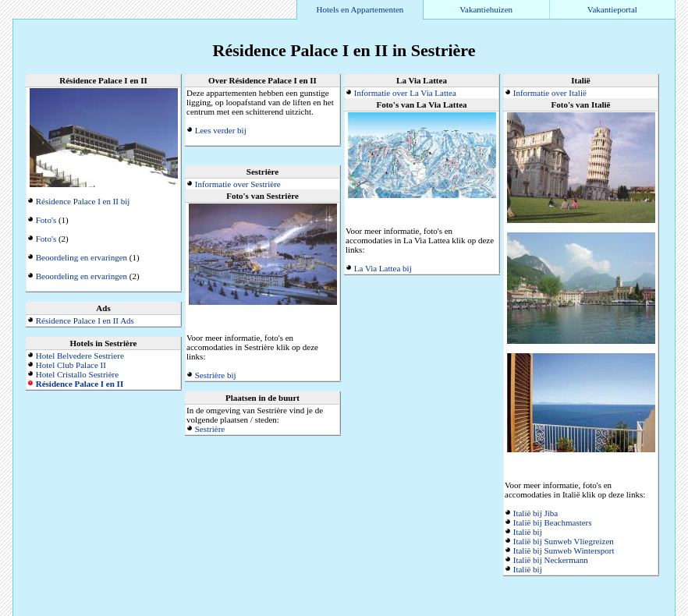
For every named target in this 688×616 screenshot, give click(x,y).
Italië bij (528, 532)
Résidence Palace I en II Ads (85, 320)
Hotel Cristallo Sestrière (77, 374)
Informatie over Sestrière (238, 184)
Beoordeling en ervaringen (82, 257)
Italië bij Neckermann (551, 560)
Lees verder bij (221, 130)
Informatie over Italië (550, 93)
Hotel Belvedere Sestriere (80, 356)
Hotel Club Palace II (71, 365)
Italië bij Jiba (536, 513)
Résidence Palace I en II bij (83, 201)
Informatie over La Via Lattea (405, 93)
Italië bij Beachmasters (553, 522)
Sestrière (210, 429)
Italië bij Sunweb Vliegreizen (564, 541)
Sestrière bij (216, 375)
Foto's (46, 220)
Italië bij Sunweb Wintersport (564, 551)
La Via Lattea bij (383, 268)
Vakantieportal (612, 9)
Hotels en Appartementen (360, 9)
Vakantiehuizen (486, 9)
